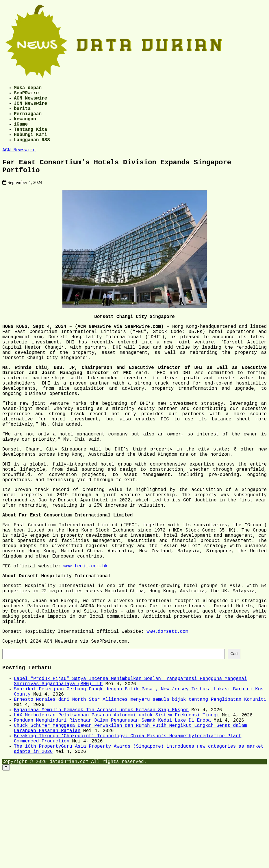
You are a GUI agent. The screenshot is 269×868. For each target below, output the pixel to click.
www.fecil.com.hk (86, 629)
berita (22, 114)
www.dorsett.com (167, 705)
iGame (21, 133)
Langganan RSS (32, 152)
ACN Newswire (30, 101)
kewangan (25, 127)
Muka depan (28, 89)
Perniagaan (28, 120)
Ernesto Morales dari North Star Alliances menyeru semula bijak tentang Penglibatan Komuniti (140, 782)
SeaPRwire (26, 95)
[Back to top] (6, 863)
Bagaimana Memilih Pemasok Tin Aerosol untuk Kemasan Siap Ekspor (101, 795)
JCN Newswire (30, 108)
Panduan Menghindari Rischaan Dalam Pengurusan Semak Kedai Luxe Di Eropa (112, 807)
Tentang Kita (30, 139)
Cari (234, 729)
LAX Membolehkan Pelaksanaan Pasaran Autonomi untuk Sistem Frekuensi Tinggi (116, 801)
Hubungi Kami (30, 146)
